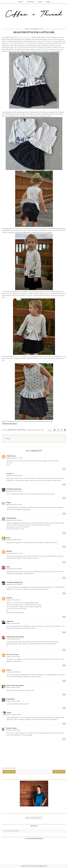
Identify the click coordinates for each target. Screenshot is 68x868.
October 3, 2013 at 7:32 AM (13, 656)
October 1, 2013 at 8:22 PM (13, 623)
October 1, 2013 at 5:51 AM (13, 600)
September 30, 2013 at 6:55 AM (14, 540)
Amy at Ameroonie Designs (15, 685)
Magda (9, 503)
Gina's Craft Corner (12, 654)
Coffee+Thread (29, 866)
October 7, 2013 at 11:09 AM (13, 715)
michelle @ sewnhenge (14, 489)
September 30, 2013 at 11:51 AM (14, 553)
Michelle (9, 551)
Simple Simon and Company (15, 637)
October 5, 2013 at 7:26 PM (13, 687)
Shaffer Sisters (11, 456)
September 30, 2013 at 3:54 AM (14, 476)
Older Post (58, 772)
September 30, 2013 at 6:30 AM (14, 520)
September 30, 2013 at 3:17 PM (14, 569)
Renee (8, 538)
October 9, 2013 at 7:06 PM (13, 730)
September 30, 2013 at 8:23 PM (14, 584)
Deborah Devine (11, 518)
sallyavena (10, 621)
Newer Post (10, 772)
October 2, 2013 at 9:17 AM (13, 639)
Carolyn (9, 713)
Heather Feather (12, 728)
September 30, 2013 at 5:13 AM (14, 491)
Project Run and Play (24, 37)
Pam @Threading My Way (15, 582)
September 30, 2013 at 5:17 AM (14, 505)
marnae (9, 670)
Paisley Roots (11, 699)
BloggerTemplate (43, 866)
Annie (8, 567)
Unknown (9, 598)
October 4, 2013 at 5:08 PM (13, 672)
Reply (64, 469)
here (25, 43)
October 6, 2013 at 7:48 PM (13, 701)
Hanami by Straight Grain (22, 356)
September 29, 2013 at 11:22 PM (14, 458)
